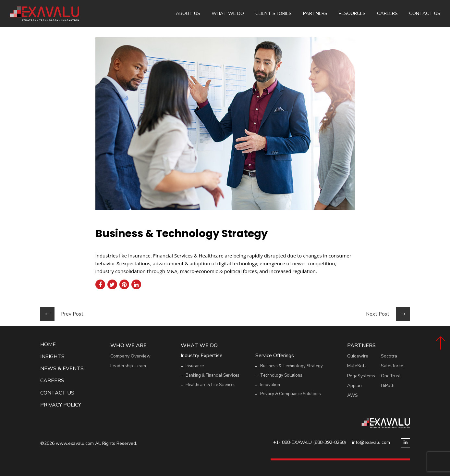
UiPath (388, 386)
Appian (354, 386)
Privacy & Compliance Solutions (291, 394)
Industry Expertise (202, 356)
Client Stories (274, 13)
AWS (353, 395)
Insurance (195, 366)
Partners (315, 13)
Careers (387, 13)
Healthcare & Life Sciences (211, 385)
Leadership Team (128, 366)
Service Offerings (275, 356)
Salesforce (392, 366)
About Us (188, 13)
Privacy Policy (61, 405)
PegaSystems (361, 376)
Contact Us (425, 13)
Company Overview (130, 356)
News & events (62, 369)
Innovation (270, 385)
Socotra (389, 356)
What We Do (228, 13)
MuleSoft (357, 366)
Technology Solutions (281, 375)
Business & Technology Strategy (292, 366)
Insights (52, 357)
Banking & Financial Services (213, 375)
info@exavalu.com (371, 442)
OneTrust (391, 376)
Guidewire (358, 356)
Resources (352, 13)
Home (48, 345)
